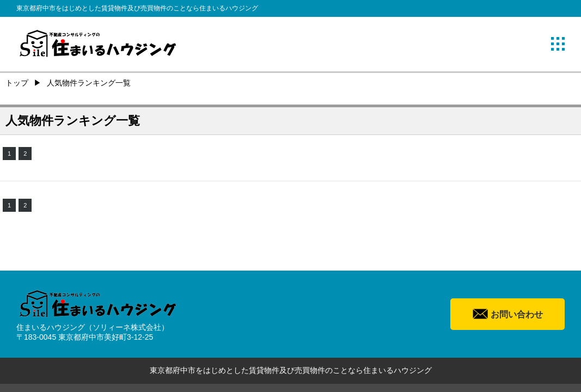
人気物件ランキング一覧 (89, 83)
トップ (17, 83)
